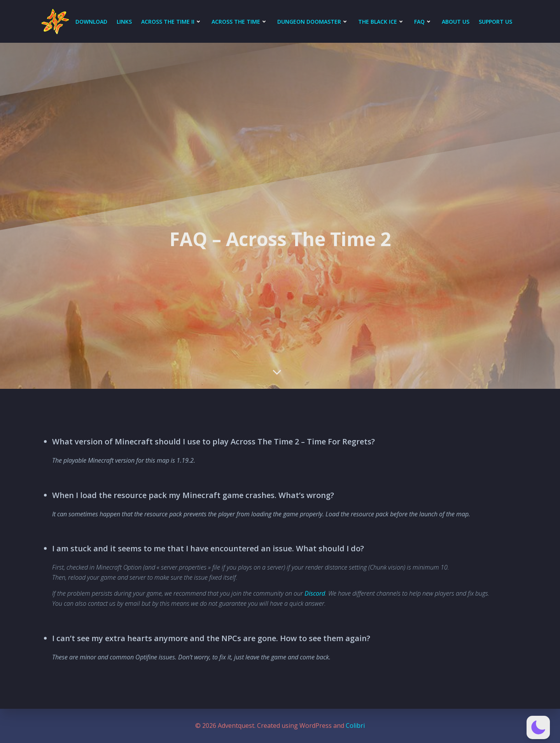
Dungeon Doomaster (313, 22)
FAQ (423, 22)
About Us (456, 22)
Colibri (355, 726)
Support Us (495, 22)
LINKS (124, 22)
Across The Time (240, 22)
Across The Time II (172, 22)
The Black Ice (381, 22)
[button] (538, 727)
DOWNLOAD (91, 22)
